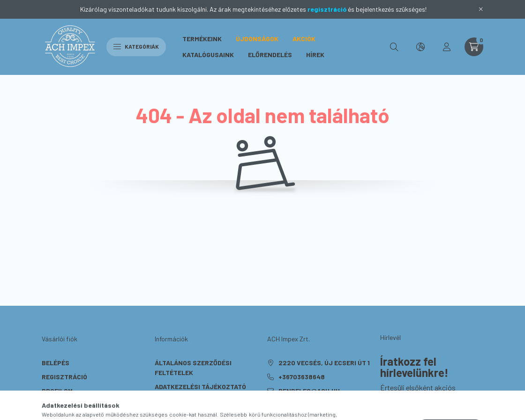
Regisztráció (64, 377)
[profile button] (447, 47)
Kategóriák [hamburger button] (136, 46)
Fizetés (168, 401)
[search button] (394, 47)
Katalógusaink (208, 55)
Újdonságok (257, 39)
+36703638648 (302, 377)
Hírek (315, 55)
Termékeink (202, 39)
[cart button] (474, 47)
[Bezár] (481, 9)
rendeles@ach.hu (309, 391)
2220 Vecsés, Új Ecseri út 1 (324, 363)
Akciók (304, 39)
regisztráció (327, 9)
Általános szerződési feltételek (193, 368)
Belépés (56, 363)
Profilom (57, 391)
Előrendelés (270, 55)
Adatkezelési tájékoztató (200, 387)
